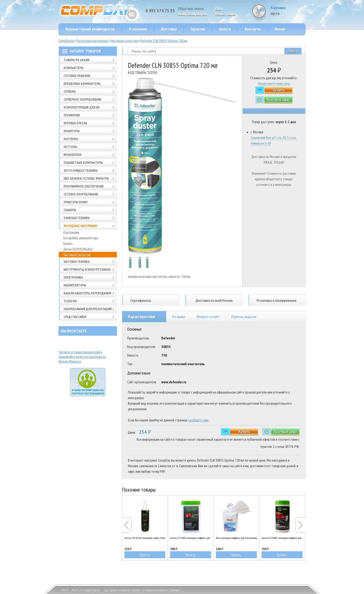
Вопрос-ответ (208, 317)
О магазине (138, 29)
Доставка (169, 29)
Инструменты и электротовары (87, 269)
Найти (293, 51)
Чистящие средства (124, 41)
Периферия (72, 115)
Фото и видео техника (81, 171)
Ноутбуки (71, 139)
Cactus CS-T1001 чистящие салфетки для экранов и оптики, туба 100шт (282, 538)
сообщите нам (198, 420)
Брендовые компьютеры (82, 84)
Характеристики (141, 317)
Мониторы (72, 131)
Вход (219, 8)
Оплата (225, 29)
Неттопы (70, 147)
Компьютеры (73, 68)
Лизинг (280, 29)
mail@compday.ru (192, 14)
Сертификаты (141, 300)
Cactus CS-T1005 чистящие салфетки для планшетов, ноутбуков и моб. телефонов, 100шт (191, 538)
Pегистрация (226, 14)
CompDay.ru (66, 41)
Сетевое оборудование (81, 194)
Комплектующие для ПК (82, 107)
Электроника (73, 277)
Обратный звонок (191, 8)
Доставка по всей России (214, 300)
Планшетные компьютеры (83, 163)
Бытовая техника (76, 262)
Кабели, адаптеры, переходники (87, 293)
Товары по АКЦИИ (76, 60)
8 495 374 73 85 (160, 11)
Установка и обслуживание (276, 300)
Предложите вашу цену (274, 83)
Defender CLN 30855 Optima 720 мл (164, 41)
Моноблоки (72, 155)
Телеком (70, 301)
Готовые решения (77, 76)
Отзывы (179, 317)
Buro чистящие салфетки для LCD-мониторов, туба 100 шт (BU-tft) (236, 538)
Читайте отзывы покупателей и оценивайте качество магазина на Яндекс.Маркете (82, 357)
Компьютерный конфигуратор (90, 29)
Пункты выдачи (244, 317)
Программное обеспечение (84, 186)
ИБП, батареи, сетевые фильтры (86, 178)
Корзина (288, 10)
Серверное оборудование (83, 99)
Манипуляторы (75, 285)
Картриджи (71, 232)
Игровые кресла (75, 123)
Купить (145, 555)
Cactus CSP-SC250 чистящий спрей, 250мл (145, 538)
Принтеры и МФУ (76, 202)
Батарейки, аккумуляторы (81, 238)
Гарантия (198, 29)
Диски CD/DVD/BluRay (78, 249)
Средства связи (75, 317)
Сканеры (70, 210)
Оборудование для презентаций (88, 309)
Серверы (70, 92)
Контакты (253, 29)
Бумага (68, 243)
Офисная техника (77, 218)
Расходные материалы (92, 41)
